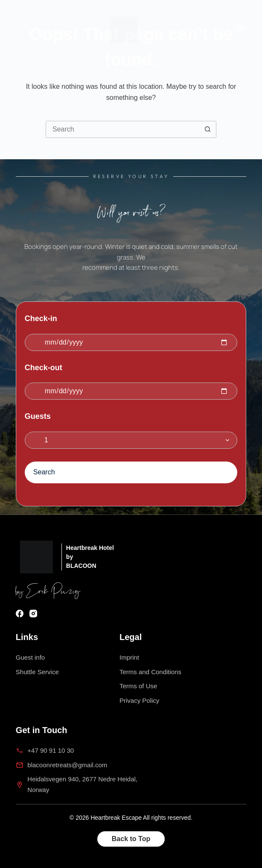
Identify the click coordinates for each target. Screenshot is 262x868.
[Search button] (207, 129)
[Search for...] (122, 129)
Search (44, 472)
